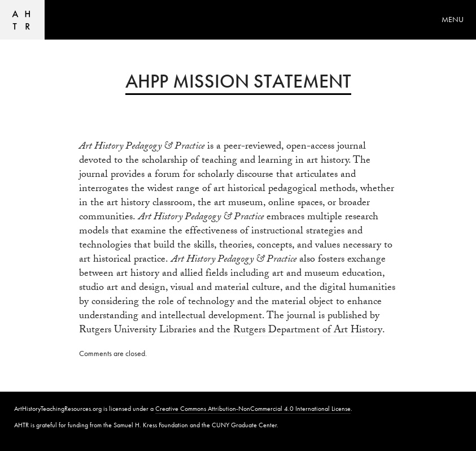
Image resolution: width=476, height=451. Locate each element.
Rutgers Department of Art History (308, 331)
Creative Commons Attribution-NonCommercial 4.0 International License (253, 409)
